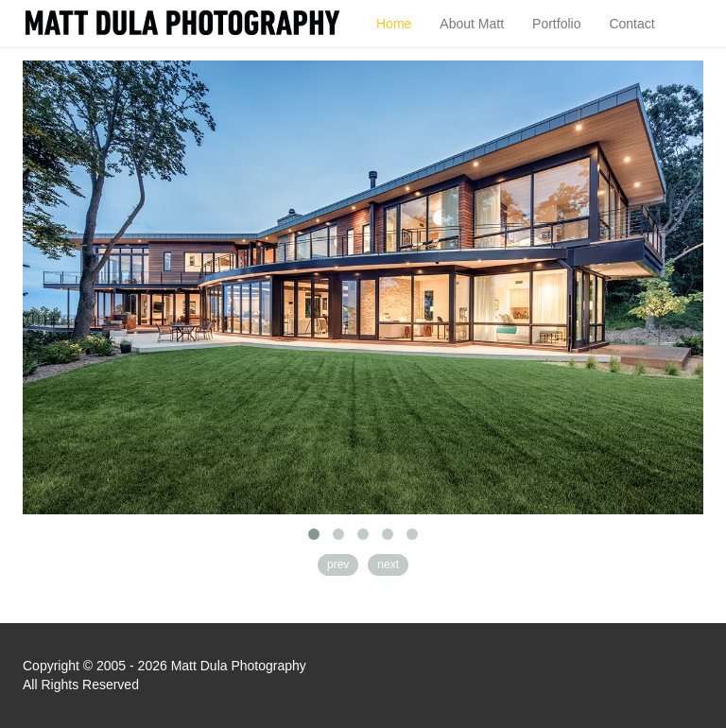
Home (394, 24)
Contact (631, 24)
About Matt (472, 24)
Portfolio (556, 24)
